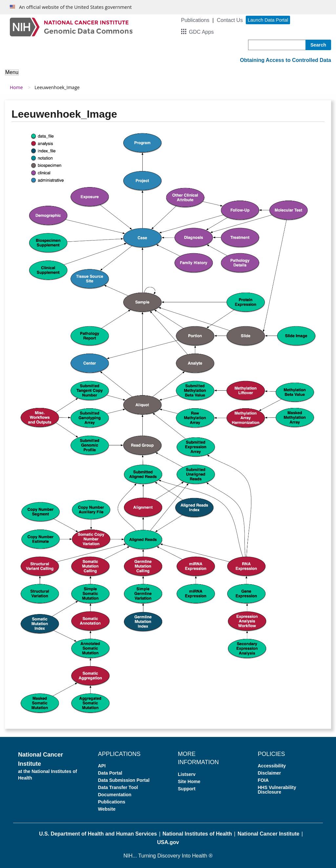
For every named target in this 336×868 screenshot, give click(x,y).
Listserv (187, 774)
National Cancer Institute (268, 834)
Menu (12, 72)
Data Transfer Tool (118, 787)
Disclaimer (270, 773)
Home (16, 87)
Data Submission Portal (124, 780)
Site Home (189, 781)
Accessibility (272, 766)
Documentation (115, 795)
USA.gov (168, 842)
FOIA (263, 780)
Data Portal (110, 773)
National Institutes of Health (197, 834)
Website (107, 809)
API (102, 766)
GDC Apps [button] (201, 32)
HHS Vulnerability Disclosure (277, 790)
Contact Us (230, 20)
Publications (195, 20)
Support (187, 789)
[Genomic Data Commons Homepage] (71, 27)
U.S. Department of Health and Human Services (98, 834)
